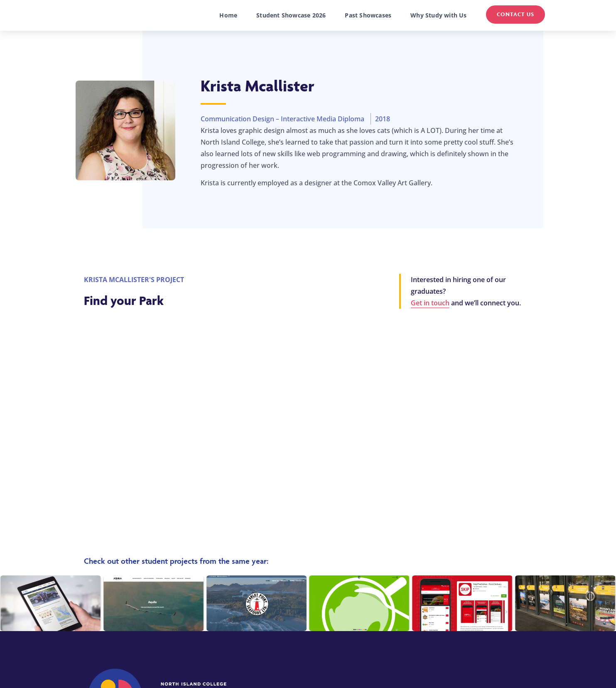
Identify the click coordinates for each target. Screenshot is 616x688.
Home (228, 15)
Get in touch (430, 303)
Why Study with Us (438, 15)
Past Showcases (368, 15)
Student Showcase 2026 (291, 15)
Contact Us (515, 14)
